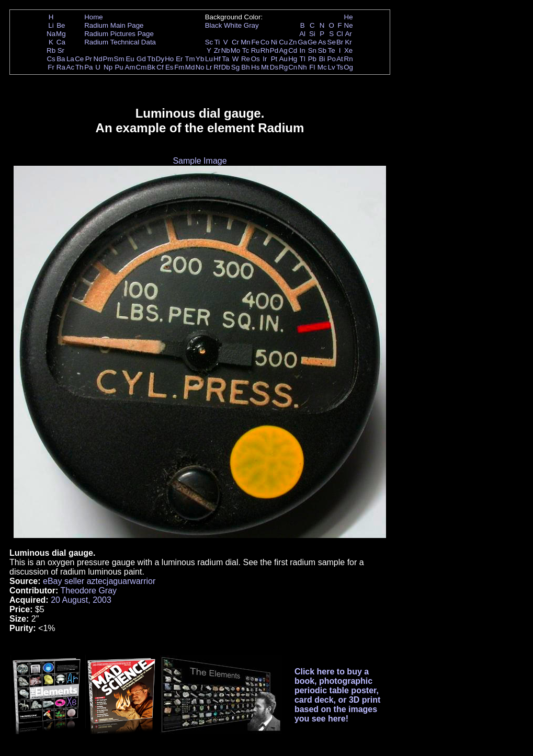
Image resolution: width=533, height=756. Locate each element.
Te (332, 50)
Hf (217, 59)
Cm (141, 67)
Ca (61, 42)
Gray (251, 25)
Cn (293, 67)
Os (256, 59)
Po (332, 59)
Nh (303, 67)
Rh (265, 50)
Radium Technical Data (120, 42)
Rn (349, 59)
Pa (88, 67)
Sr (61, 50)
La (70, 59)
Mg (61, 34)
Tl (303, 59)
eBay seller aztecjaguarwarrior (99, 581)
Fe (255, 42)
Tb (151, 59)
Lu (209, 59)
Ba (61, 59)
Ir (265, 59)
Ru (256, 50)
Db (226, 67)
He (349, 17)
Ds (274, 67)
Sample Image (200, 161)
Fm (179, 67)
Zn (293, 42)
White (233, 25)
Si (312, 34)
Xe (348, 50)
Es (169, 67)
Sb (322, 50)
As (322, 42)
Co (265, 42)
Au (283, 59)
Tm (190, 59)
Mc (322, 67)
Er (179, 59)
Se (332, 42)
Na (51, 34)
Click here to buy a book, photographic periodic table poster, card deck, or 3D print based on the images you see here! (338, 695)
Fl (312, 67)
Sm (119, 59)
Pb (312, 59)
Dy (160, 59)
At (340, 59)
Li (51, 25)
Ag (283, 50)
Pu (119, 67)
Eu (130, 59)
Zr (217, 50)
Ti (217, 42)
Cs (51, 59)
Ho (169, 59)
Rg (283, 67)
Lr (209, 67)
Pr (89, 59)
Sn (312, 50)
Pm (108, 59)
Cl (340, 34)
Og (348, 67)
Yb (200, 59)
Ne (349, 25)
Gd (141, 59)
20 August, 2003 (81, 600)
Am (130, 67)
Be (61, 25)
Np (108, 67)
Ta (225, 59)
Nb (226, 50)
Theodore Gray (88, 591)
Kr (348, 42)
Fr (51, 67)
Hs (255, 67)
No (200, 67)
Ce (79, 59)
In (303, 50)
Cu (283, 42)
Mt (265, 67)
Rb (51, 50)
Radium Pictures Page (119, 34)
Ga (302, 42)
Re (246, 59)
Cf (160, 67)
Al (302, 34)
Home (94, 17)
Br (340, 42)
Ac (71, 67)
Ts (340, 67)
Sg (235, 67)
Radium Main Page (114, 25)
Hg (293, 59)
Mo (236, 50)
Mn (246, 42)
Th (80, 67)
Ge (312, 42)
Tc (246, 50)
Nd (98, 59)
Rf (217, 67)
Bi (322, 59)
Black (214, 25)
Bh (245, 67)
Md (190, 67)
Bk (151, 67)
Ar (348, 34)
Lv (332, 67)
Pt (274, 59)
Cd (293, 50)
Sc (209, 42)
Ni (274, 42)
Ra (61, 67)
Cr (235, 42)
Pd (274, 50)
